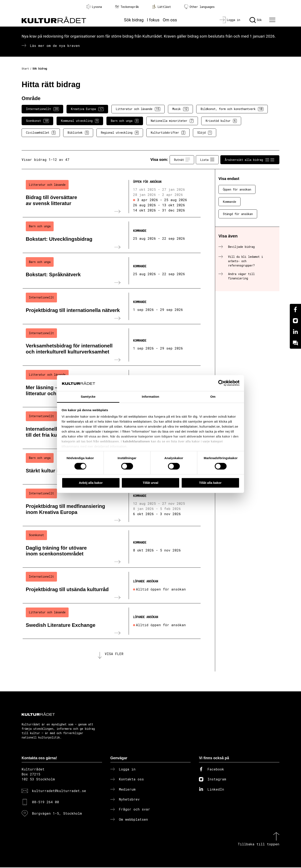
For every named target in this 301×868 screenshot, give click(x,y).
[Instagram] (295, 321)
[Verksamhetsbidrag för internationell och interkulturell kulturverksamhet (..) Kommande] (112, 345)
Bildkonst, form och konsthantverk (232, 109)
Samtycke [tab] (88, 397)
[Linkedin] (295, 332)
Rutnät (182, 160)
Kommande (229, 202)
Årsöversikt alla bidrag (250, 160)
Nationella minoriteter (172, 121)
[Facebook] (295, 309)
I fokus (153, 20)
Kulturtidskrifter (168, 133)
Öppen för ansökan (237, 189)
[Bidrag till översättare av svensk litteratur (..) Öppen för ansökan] (112, 197)
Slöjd (205, 133)
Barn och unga (125, 121)
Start (25, 68)
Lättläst (162, 7)
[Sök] (256, 20)
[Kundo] (295, 343)
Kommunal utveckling (80, 121)
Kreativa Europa (87, 109)
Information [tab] (150, 397)
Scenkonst (37, 121)
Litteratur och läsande (138, 109)
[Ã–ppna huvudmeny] (273, 20)
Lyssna (94, 7)
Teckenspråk (127, 7)
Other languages (199, 7)
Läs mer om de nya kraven (55, 46)
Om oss (170, 20)
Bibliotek (78, 133)
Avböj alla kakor (91, 483)
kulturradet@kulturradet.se (59, 791)
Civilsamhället (41, 133)
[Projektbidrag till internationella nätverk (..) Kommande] (112, 306)
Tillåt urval (151, 483)
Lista (207, 160)
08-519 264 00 (46, 803)
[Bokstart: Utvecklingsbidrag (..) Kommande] (112, 235)
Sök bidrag (134, 20)
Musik (180, 109)
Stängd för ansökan (238, 214)
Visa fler (114, 654)
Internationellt (42, 109)
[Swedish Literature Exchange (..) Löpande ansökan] (112, 621)
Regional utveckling (120, 133)
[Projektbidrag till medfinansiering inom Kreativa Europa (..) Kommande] (112, 505)
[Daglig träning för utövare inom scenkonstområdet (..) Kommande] (112, 547)
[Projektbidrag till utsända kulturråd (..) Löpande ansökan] (112, 586)
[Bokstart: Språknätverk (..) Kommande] (112, 271)
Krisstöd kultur (221, 121)
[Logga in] (230, 20)
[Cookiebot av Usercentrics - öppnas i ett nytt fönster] (221, 383)
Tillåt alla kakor (210, 483)
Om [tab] (213, 397)
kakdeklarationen (136, 442)
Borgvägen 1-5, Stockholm (57, 814)
